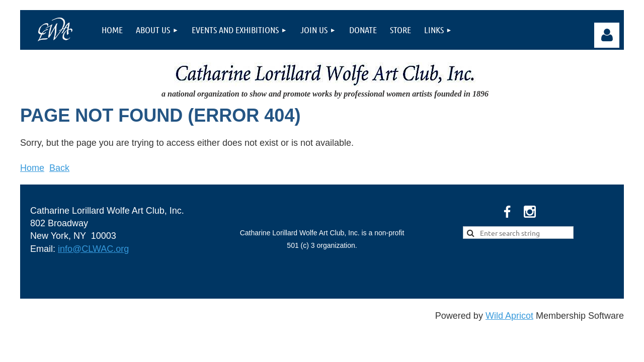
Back (59, 168)
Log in (607, 35)
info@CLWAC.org (93, 249)
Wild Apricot (509, 316)
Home (32, 168)
